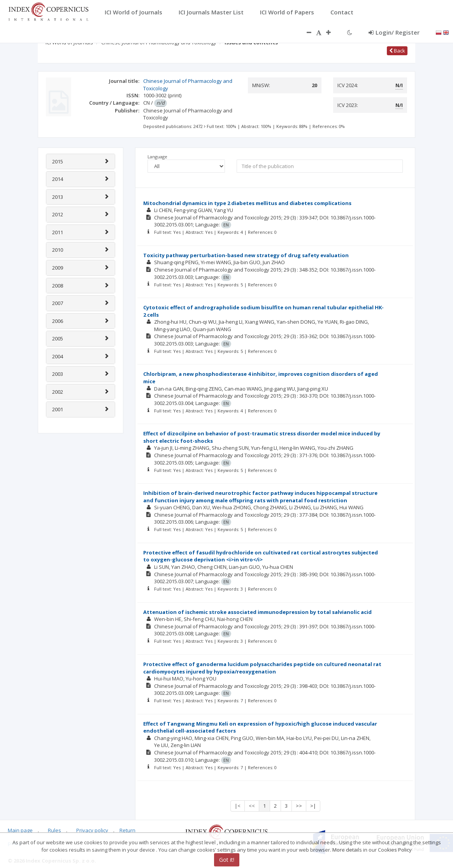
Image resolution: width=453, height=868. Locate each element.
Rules (54, 830)
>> (299, 806)
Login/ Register (394, 32)
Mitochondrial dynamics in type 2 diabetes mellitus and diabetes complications (247, 203)
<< (252, 806)
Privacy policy (92, 830)
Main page (20, 830)
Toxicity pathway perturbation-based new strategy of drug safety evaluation (246, 255)
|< (238, 806)
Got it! (227, 860)
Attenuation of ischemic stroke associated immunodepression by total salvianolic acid (257, 612)
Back (397, 51)
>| (313, 806)
